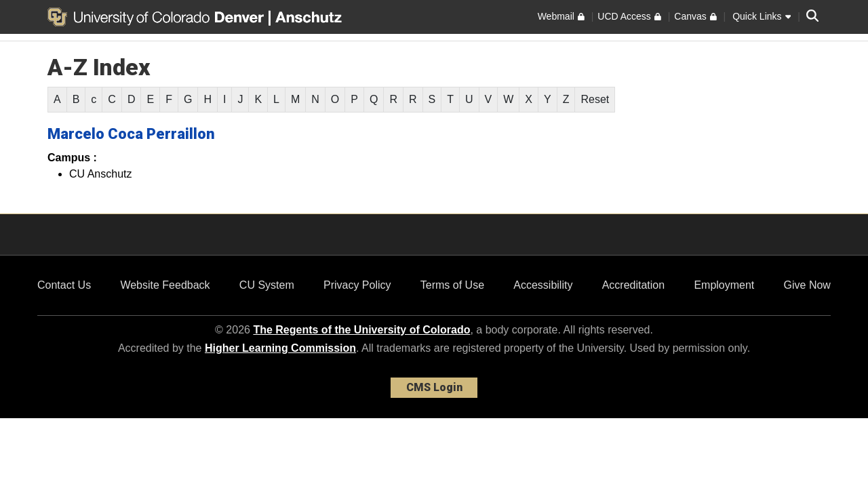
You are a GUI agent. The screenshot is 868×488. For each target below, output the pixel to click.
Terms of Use (452, 285)
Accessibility (543, 285)
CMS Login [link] (434, 387)
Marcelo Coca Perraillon (131, 134)
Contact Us (64, 285)
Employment (724, 285)
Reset (595, 99)
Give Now (807, 285)
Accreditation (634, 285)
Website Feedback (165, 285)
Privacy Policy (357, 285)
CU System (267, 285)
